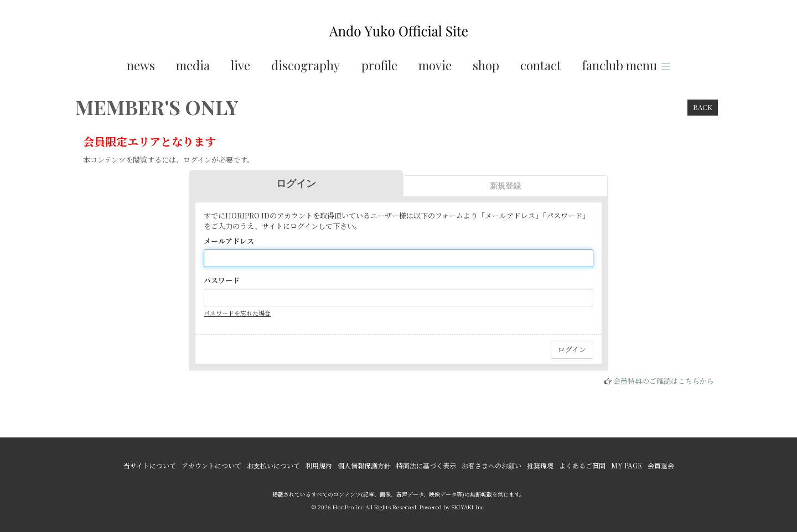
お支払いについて (273, 465)
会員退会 (661, 465)
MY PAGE (627, 465)
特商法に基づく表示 (426, 465)
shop (486, 65)
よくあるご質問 (582, 465)
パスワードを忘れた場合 (237, 313)
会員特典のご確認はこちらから (664, 381)
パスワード (222, 280)
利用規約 (319, 465)
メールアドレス (229, 241)
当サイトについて (150, 465)
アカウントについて (211, 465)
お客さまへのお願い (491, 465)
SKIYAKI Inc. (469, 507)
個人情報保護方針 (364, 465)
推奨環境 (540, 465)
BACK (703, 107)
